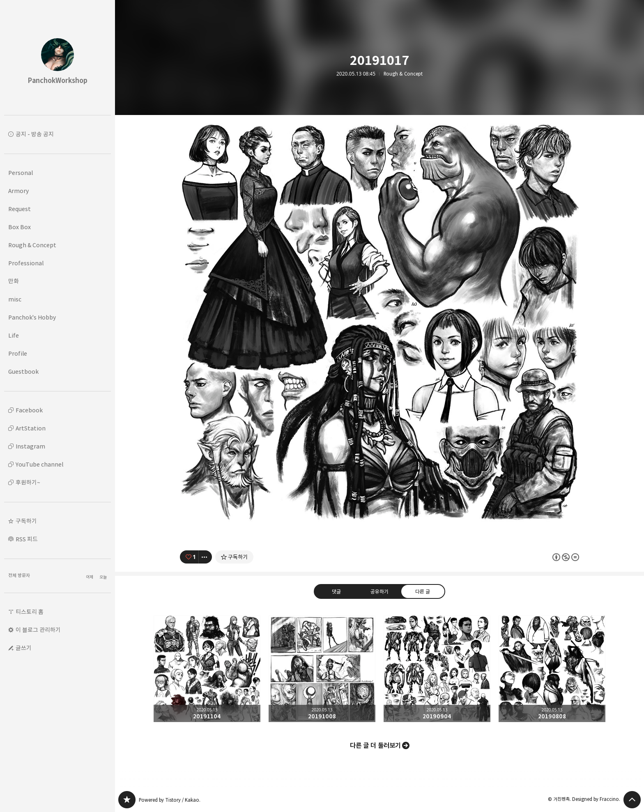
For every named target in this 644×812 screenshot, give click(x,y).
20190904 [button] (437, 669)
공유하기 (379, 591)
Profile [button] (18, 353)
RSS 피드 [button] (27, 539)
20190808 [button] (552, 669)
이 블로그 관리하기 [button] (38, 630)
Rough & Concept (403, 74)
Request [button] (20, 209)
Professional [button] (26, 263)
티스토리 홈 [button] (30, 612)
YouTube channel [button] (39, 464)
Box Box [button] (20, 227)
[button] (57, 521)
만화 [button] (14, 281)
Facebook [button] (29, 410)
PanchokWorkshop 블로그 (127, 800)
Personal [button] (21, 173)
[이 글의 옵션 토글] (205, 557)
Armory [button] (18, 191)
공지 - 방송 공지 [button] (35, 134)
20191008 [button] (322, 669)
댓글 (336, 591)
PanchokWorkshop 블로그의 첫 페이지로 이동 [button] (57, 58)
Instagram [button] (30, 446)
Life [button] (14, 335)
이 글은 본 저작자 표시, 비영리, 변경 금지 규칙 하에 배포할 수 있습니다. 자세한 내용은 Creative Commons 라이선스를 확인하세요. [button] (566, 557)
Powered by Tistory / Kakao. (170, 800)
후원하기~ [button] (28, 482)
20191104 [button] (207, 669)
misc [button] (15, 299)
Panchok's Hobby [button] (32, 317)
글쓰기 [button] (24, 648)
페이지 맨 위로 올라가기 (632, 800)
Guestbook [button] (23, 371)
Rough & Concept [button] (32, 245)
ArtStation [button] (31, 428)
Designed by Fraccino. (596, 799)
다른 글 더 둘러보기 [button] (375, 745)
